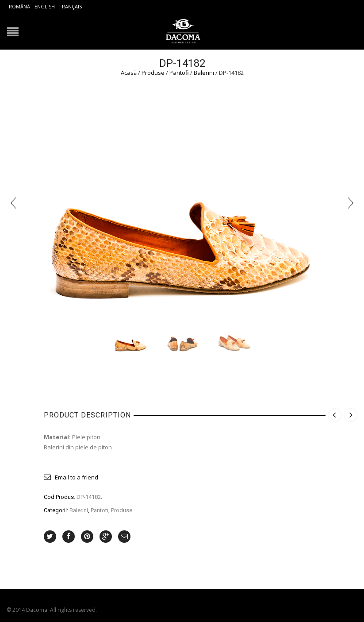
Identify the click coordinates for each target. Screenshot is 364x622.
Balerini (204, 73)
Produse (153, 73)
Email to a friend (77, 477)
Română (19, 6)
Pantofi (179, 73)
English (45, 6)
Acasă (129, 73)
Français (71, 6)
